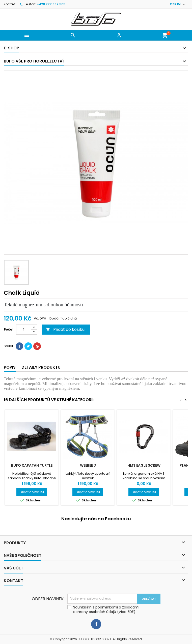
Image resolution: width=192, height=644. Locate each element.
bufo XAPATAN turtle (32, 465)
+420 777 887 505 (51, 4)
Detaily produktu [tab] (41, 367)
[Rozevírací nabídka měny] (178, 4)
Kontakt (10, 4)
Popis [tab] (10, 367)
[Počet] (24, 330)
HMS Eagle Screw (144, 465)
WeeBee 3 (88, 465)
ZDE (131, 612)
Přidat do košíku (65, 329)
